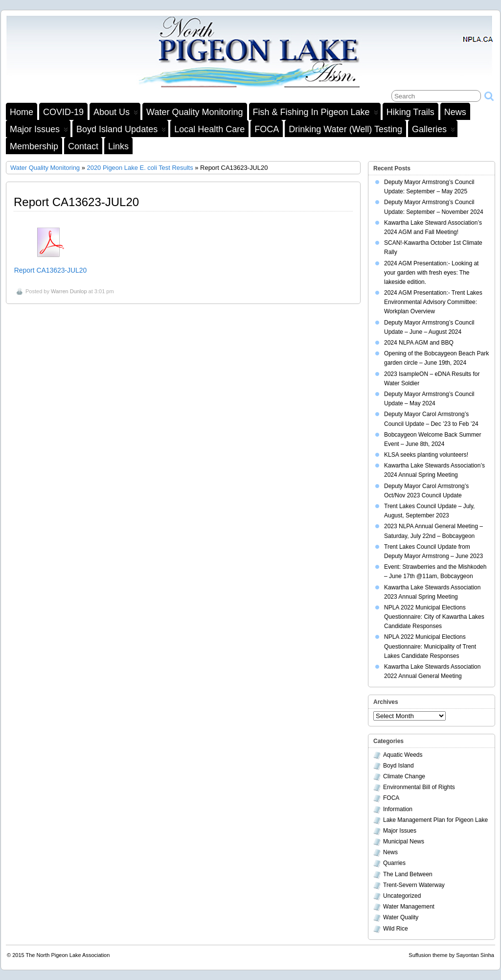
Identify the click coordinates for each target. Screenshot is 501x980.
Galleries (433, 131)
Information (398, 809)
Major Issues (39, 131)
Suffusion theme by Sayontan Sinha (451, 955)
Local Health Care (209, 129)
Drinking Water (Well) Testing (345, 129)
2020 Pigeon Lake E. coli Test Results (140, 168)
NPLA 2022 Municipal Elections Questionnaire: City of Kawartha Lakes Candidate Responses (434, 617)
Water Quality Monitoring (194, 112)
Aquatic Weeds (403, 755)
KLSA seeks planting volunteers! (426, 455)
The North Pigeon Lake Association (68, 955)
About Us (116, 114)
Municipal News (404, 841)
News (455, 112)
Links (118, 146)
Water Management (409, 907)
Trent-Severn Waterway (414, 885)
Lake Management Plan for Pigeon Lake (435, 820)
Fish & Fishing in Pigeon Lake (316, 114)
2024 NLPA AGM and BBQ (419, 343)
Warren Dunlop (69, 291)
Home (22, 112)
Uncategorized (402, 896)
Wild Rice (396, 929)
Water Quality (401, 917)
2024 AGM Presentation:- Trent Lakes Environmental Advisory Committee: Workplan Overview (433, 302)
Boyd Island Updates (121, 131)
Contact (83, 146)
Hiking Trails (410, 112)
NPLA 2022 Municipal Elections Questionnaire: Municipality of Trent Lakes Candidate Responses (430, 646)
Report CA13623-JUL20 (50, 270)
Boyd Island (399, 766)
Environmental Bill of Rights (419, 787)
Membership (34, 146)
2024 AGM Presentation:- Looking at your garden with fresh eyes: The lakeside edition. (431, 273)
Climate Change (404, 776)
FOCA (267, 129)
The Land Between (408, 874)
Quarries (394, 863)
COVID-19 (63, 112)
